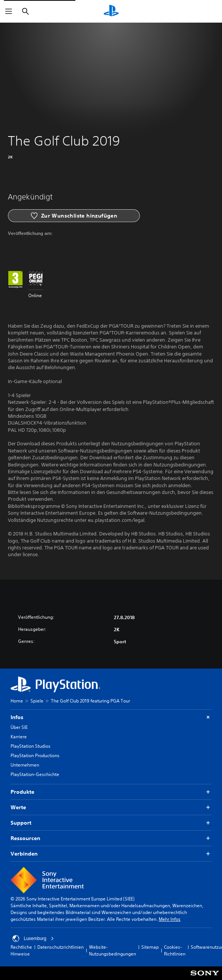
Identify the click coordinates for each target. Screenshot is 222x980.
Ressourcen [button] (111, 838)
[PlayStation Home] (111, 11)
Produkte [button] (111, 792)
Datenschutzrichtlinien (60, 947)
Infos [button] (111, 717)
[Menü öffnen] (9, 11)
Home (17, 701)
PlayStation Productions (35, 755)
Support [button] (111, 823)
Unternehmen (25, 765)
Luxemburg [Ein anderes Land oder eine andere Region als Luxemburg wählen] (33, 939)
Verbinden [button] (111, 854)
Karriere (19, 737)
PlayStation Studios (31, 746)
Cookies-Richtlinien (175, 950)
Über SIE (19, 727)
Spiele (37, 701)
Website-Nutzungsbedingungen (113, 950)
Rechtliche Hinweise (21, 950)
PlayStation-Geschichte (35, 774)
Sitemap (150, 947)
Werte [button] (111, 807)
